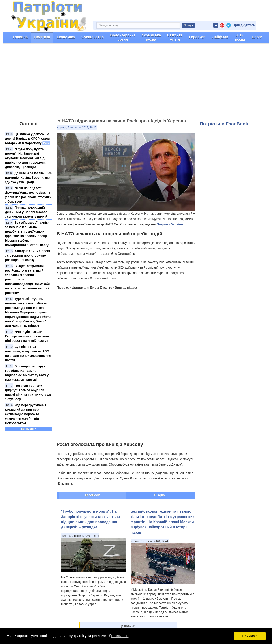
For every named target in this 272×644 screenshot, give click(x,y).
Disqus (160, 495)
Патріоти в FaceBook (224, 124)
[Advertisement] (136, 83)
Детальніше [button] (119, 636)
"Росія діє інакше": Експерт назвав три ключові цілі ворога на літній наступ (27, 336)
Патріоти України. (170, 224)
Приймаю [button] (250, 636)
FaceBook (92, 495)
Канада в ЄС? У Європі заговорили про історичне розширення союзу (28, 255)
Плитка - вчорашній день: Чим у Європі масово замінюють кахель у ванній (26, 212)
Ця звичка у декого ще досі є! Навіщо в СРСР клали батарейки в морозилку (28, 139)
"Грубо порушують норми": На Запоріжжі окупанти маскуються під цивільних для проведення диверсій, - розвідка (26, 158)
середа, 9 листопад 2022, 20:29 (77, 128)
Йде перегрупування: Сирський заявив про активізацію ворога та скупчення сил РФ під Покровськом (26, 414)
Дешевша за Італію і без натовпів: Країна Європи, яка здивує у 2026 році (28, 178)
